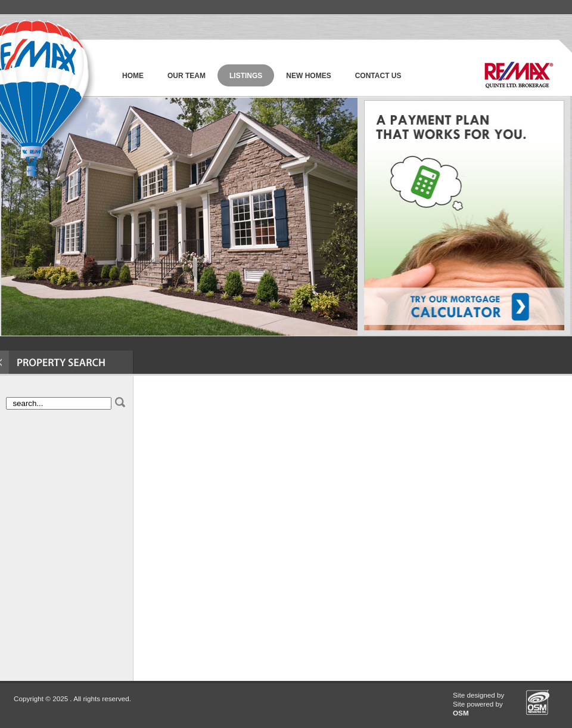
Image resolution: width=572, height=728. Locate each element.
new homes (308, 76)
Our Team (186, 76)
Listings (246, 76)
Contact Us (378, 76)
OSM (461, 713)
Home (133, 76)
